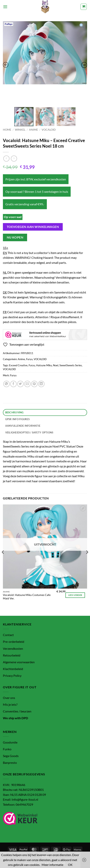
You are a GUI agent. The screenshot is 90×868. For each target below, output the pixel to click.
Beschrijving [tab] (14, 412)
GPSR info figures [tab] (17, 419)
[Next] (87, 560)
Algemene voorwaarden (19, 662)
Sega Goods (11, 756)
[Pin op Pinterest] (34, 384)
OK (70, 865)
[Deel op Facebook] (13, 384)
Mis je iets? (10, 704)
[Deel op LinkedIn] (41, 384)
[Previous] (3, 560)
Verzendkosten (13, 648)
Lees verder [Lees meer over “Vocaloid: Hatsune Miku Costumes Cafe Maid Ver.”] (75, 595)
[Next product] (6, 159)
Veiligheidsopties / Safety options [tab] (29, 432)
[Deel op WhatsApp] (6, 384)
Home (7, 130)
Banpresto (10, 763)
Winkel (20, 130)
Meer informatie (52, 865)
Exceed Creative (18, 365)
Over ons (9, 698)
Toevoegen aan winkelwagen (33, 227)
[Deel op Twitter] (20, 384)
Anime (33, 130)
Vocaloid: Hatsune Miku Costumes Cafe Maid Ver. (27, 597)
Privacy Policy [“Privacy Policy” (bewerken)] (12, 676)
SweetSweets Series (71, 365)
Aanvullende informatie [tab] (23, 426)
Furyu (29, 359)
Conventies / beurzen (17, 711)
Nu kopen (15, 237)
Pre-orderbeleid (14, 642)
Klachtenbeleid (13, 669)
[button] (5, 7)
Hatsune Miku (44, 365)
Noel (56, 365)
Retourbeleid (12, 655)
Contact (8, 635)
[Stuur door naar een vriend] (27, 384)
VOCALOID (49, 130)
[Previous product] (14, 159)
